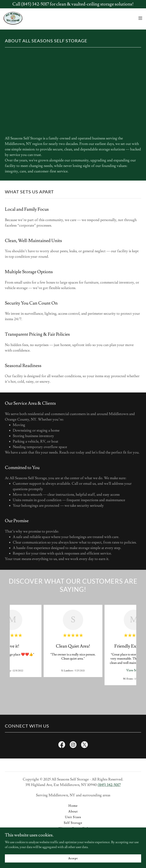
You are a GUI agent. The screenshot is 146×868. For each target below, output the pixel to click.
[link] (13, 18)
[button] (140, 18)
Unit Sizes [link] (73, 817)
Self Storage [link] (73, 823)
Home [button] (73, 806)
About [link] (73, 811)
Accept (73, 858)
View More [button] (134, 670)
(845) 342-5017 (109, 785)
